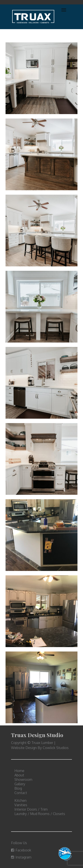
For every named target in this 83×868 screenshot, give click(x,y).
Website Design (24, 748)
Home (19, 771)
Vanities (21, 805)
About (19, 775)
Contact (21, 793)
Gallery (20, 784)
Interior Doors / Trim (31, 809)
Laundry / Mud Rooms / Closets (40, 814)
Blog (18, 788)
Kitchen (20, 800)
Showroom (23, 780)
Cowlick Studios (56, 748)
